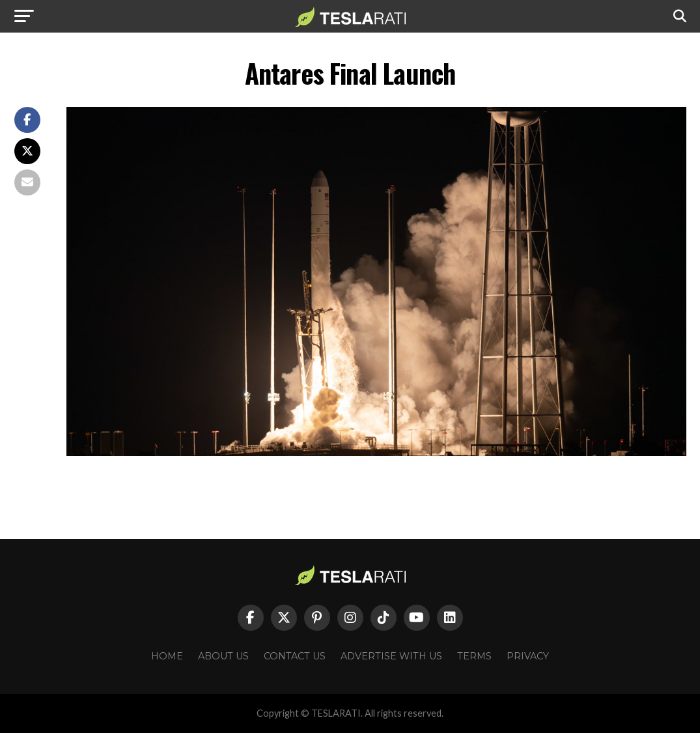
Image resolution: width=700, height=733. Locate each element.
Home (167, 656)
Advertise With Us (391, 656)
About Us (223, 656)
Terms (474, 656)
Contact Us (295, 656)
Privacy (528, 656)
